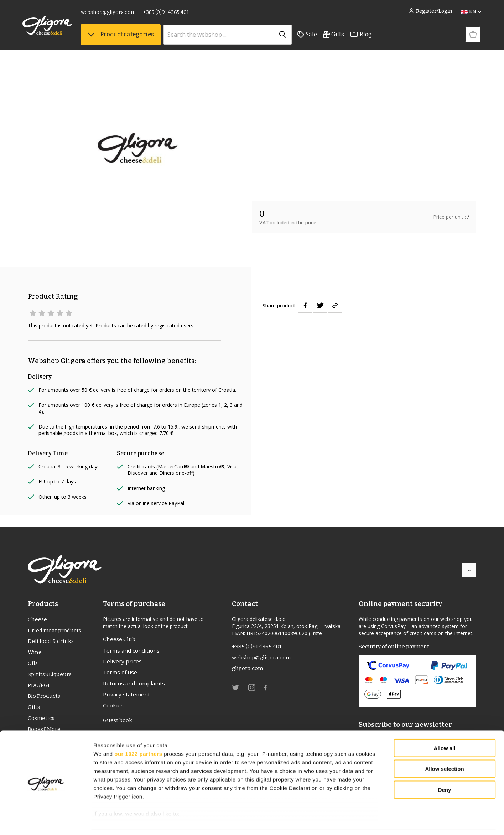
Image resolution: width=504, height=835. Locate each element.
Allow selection (444, 746)
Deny (445, 767)
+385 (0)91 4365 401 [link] (171, 13)
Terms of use (121, 674)
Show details (374, 821)
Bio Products (45, 699)
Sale (313, 36)
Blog (366, 36)
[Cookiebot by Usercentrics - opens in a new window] (46, 821)
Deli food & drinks (51, 642)
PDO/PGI (39, 688)
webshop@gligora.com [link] (114, 13)
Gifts (339, 36)
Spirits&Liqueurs (50, 677)
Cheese (38, 620)
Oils (33, 665)
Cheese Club (119, 640)
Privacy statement (127, 697)
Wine (35, 654)
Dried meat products (55, 631)
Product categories (126, 36)
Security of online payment (394, 647)
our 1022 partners (138, 730)
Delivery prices (123, 663)
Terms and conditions (132, 651)
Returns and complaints (135, 685)
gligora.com (248, 670)
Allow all (445, 725)
